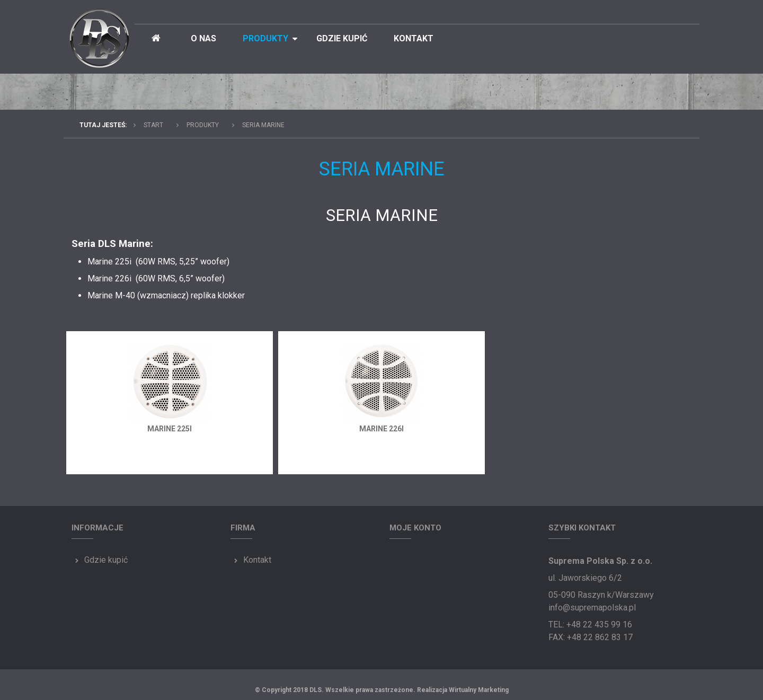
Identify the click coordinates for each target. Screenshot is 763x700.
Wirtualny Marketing (479, 690)
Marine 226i (381, 429)
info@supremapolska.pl (592, 608)
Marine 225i (170, 429)
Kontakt (414, 38)
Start (153, 125)
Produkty (265, 38)
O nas (203, 38)
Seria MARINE (263, 125)
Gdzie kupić (342, 38)
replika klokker (218, 295)
